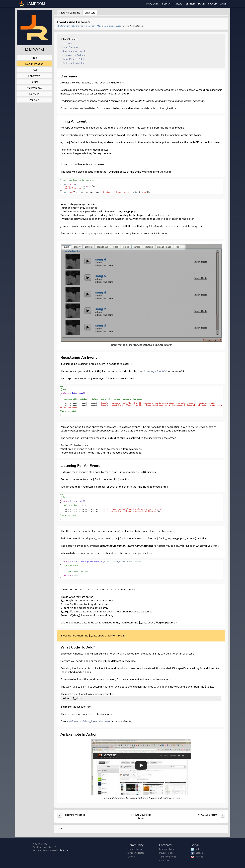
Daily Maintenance (75, 816)
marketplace (34, 88)
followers (34, 76)
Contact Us (165, 861)
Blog (179, 4)
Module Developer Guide (109, 26)
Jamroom (65, 850)
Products (152, 4)
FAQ (34, 70)
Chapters (90, 13)
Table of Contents (69, 13)
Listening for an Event (74, 55)
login (202, 4)
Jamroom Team (167, 849)
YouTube (199, 857)
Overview (68, 43)
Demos (131, 857)
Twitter (198, 849)
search (190, 4)
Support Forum (135, 849)
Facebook (199, 853)
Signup (212, 4)
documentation (34, 64)
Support (168, 4)
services (34, 94)
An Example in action (74, 63)
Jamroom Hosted (136, 853)
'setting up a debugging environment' (89, 722)
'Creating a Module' (155, 371)
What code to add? (73, 59)
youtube (34, 100)
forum (34, 82)
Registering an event (74, 51)
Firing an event (70, 47)
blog (34, 58)
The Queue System (207, 816)
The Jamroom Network (68, 26)
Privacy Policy (166, 853)
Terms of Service (168, 857)
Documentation (88, 26)
